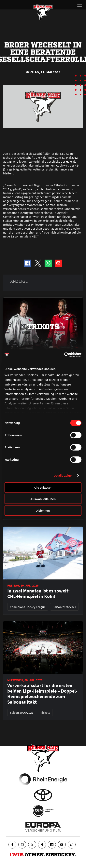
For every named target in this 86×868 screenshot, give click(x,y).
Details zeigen (63, 475)
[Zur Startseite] (43, 13)
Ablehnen (43, 510)
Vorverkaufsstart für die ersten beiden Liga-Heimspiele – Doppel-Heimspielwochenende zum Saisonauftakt (42, 694)
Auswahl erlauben (43, 499)
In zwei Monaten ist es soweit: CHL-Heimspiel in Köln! (38, 594)
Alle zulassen (43, 487)
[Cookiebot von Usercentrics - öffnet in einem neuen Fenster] (64, 355)
